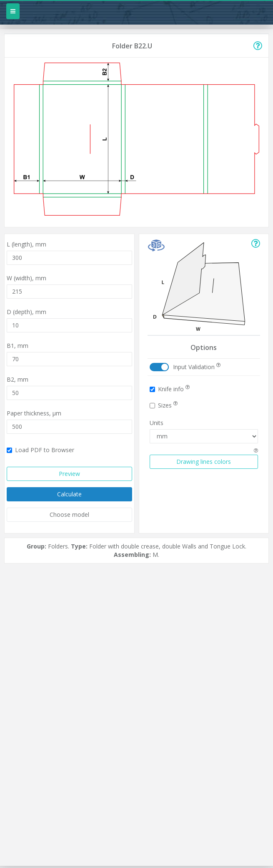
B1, (18, 346)
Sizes (164, 405)
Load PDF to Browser (40, 450)
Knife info (170, 389)
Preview (69, 474)
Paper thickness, (34, 413)
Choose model (69, 515)
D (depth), (26, 312)
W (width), (26, 278)
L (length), (26, 244)
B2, (18, 379)
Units (157, 423)
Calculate (69, 494)
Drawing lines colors (204, 462)
